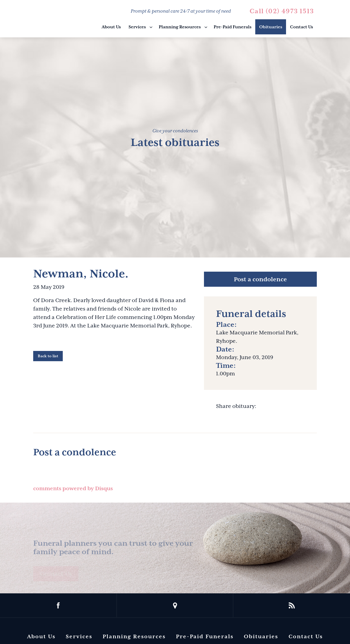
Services (137, 27)
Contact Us (301, 27)
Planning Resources (180, 27)
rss (292, 605)
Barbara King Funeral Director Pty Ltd (64, 19)
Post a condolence (260, 279)
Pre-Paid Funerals (232, 27)
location (175, 605)
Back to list (48, 356)
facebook (58, 605)
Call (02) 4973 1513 (282, 11)
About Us (111, 27)
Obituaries (271, 27)
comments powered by (73, 488)
